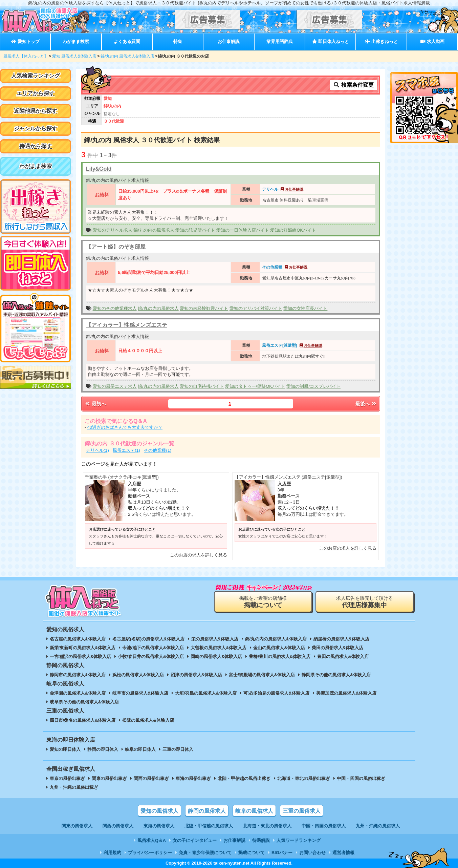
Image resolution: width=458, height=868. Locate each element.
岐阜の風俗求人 (254, 811)
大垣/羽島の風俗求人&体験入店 (206, 693)
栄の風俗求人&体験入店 (215, 639)
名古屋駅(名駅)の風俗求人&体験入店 (148, 639)
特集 (178, 41)
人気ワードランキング (299, 840)
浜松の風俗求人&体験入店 (138, 675)
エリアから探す (36, 93)
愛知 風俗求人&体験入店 (74, 56)
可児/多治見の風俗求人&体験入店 (276, 693)
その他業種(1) (158, 450)
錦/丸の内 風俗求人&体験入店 (127, 56)
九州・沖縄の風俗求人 (378, 826)
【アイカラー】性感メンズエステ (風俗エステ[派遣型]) (288, 477)
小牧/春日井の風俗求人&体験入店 (151, 657)
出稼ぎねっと (381, 41)
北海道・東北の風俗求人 (267, 826)
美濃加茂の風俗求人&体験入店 (346, 693)
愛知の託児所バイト (195, 230)
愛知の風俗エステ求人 (115, 386)
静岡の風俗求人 (207, 811)
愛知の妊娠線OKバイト (293, 230)
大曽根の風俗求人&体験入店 (219, 648)
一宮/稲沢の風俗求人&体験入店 (81, 657)
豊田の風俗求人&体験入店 (343, 657)
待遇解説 (261, 840)
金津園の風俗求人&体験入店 (78, 693)
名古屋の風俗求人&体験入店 (78, 639)
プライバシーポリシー (150, 853)
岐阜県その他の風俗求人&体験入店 (84, 702)
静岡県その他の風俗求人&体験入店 (336, 675)
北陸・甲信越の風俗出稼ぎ (244, 778)
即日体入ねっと (331, 41)
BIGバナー (282, 853)
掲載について (252, 853)
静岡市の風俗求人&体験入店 (78, 675)
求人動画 (432, 41)
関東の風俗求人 (77, 826)
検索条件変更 (353, 85)
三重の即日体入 (178, 749)
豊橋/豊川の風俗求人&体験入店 (280, 657)
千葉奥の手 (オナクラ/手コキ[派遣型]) (122, 477)
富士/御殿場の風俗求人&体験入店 (262, 675)
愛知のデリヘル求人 (113, 230)
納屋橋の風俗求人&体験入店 (341, 639)
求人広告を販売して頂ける (365, 602)
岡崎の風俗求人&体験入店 (216, 657)
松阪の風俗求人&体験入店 (148, 720)
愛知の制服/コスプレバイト (313, 386)
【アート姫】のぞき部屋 (116, 247)
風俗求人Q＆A (152, 840)
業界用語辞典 (280, 41)
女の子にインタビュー (195, 840)
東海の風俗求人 (159, 826)
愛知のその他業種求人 (115, 308)
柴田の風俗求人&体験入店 (337, 648)
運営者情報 (343, 853)
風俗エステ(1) (126, 450)
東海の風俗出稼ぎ (193, 778)
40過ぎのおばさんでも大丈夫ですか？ (125, 427)
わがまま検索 (76, 41)
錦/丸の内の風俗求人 (154, 230)
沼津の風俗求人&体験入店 (196, 675)
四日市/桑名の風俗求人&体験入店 (83, 720)
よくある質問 (127, 41)
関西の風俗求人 (118, 826)
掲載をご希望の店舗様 (263, 602)
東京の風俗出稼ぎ (67, 778)
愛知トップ (25, 41)
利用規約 (112, 853)
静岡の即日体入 (103, 749)
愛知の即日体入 (65, 749)
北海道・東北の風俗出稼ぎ (304, 778)
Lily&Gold (99, 169)
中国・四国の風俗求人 (324, 826)
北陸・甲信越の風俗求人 (209, 826)
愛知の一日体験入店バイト (243, 230)
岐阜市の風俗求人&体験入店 (140, 693)
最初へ (95, 404)
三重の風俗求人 (302, 811)
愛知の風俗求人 (159, 811)
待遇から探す (36, 146)
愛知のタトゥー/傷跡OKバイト (255, 386)
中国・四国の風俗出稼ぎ (361, 778)
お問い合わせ (312, 853)
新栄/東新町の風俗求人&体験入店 (83, 648)
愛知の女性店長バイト (305, 308)
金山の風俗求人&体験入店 (279, 648)
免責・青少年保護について (205, 853)
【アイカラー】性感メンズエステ (127, 325)
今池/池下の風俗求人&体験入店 (153, 648)
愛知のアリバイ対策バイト (256, 308)
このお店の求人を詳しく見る (199, 555)
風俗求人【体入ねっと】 (26, 56)
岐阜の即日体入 (140, 749)
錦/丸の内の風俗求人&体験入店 (276, 639)
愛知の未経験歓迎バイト (204, 308)
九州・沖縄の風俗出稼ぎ (74, 787)
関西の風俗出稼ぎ (151, 778)
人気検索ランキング (36, 76)
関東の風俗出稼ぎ (109, 778)
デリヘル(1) (97, 450)
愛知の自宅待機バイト (202, 386)
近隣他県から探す (36, 111)
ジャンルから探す (36, 129)
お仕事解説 (229, 41)
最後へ (366, 404)
